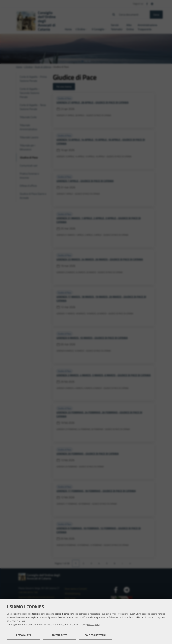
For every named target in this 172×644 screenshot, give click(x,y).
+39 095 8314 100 (28, 592)
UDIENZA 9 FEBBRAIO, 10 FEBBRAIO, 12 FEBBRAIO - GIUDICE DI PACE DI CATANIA (99, 530)
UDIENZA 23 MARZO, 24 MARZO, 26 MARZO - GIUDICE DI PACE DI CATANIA (100, 259)
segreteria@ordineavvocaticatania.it (36, 597)
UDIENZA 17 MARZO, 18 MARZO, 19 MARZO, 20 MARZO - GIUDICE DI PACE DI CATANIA (101, 299)
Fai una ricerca (64, 87)
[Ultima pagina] (130, 563)
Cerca (156, 15)
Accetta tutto (60, 635)
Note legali (70, 598)
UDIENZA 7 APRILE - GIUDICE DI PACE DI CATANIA (85, 181)
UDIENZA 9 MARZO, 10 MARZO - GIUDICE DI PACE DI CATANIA (92, 338)
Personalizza (24, 635)
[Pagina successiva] (122, 563)
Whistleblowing (72, 593)
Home (19, 67)
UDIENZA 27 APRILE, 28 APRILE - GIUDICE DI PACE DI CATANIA (93, 102)
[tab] (82, 61)
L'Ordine (28, 67)
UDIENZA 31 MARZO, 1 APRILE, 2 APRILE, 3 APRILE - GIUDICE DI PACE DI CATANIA (99, 220)
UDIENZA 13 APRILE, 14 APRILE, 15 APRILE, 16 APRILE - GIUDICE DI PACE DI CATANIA (101, 142)
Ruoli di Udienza (43, 67)
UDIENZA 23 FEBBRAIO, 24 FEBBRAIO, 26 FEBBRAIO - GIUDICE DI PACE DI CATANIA (99, 414)
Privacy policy (93, 624)
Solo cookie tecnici (96, 635)
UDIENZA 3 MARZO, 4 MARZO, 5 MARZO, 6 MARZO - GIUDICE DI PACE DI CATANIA (104, 375)
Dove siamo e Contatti (76, 589)
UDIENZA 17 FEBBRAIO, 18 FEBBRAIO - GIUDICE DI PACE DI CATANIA (96, 491)
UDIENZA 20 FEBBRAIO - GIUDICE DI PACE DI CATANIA (88, 454)
